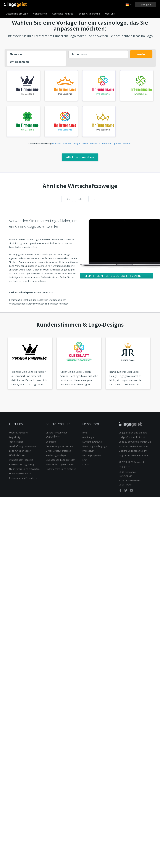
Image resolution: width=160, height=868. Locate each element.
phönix (118, 143)
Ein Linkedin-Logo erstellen (60, 464)
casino (67, 199)
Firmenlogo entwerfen (21, 473)
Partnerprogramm (92, 455)
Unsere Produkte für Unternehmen (56, 434)
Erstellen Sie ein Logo (17, 14)
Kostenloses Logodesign (22, 464)
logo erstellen (16, 442)
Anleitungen (88, 437)
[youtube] (131, 491)
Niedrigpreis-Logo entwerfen (24, 469)
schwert (127, 143)
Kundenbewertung (92, 442)
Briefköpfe (51, 442)
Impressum (88, 451)
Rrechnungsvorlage (56, 455)
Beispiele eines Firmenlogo (23, 478)
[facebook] (121, 491)
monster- (107, 143)
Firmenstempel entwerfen (59, 446)
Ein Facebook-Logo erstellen (60, 460)
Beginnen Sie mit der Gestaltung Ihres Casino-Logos (114, 276)
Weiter (141, 54)
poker (81, 199)
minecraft (95, 143)
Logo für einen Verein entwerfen (20, 452)
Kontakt (86, 464)
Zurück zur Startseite (15, 5)
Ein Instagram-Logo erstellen (61, 469)
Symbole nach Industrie (21, 460)
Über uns (110, 14)
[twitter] (126, 491)
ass (93, 199)
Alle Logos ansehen (80, 157)
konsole (67, 143)
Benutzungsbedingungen (95, 446)
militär (85, 143)
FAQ (85, 460)
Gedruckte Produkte (63, 14)
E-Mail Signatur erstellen (58, 451)
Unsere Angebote (18, 433)
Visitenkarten (40, 14)
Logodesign (15, 437)
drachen (56, 143)
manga (76, 143)
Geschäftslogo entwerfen (22, 446)
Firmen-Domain (17, 455)
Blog (85, 433)
